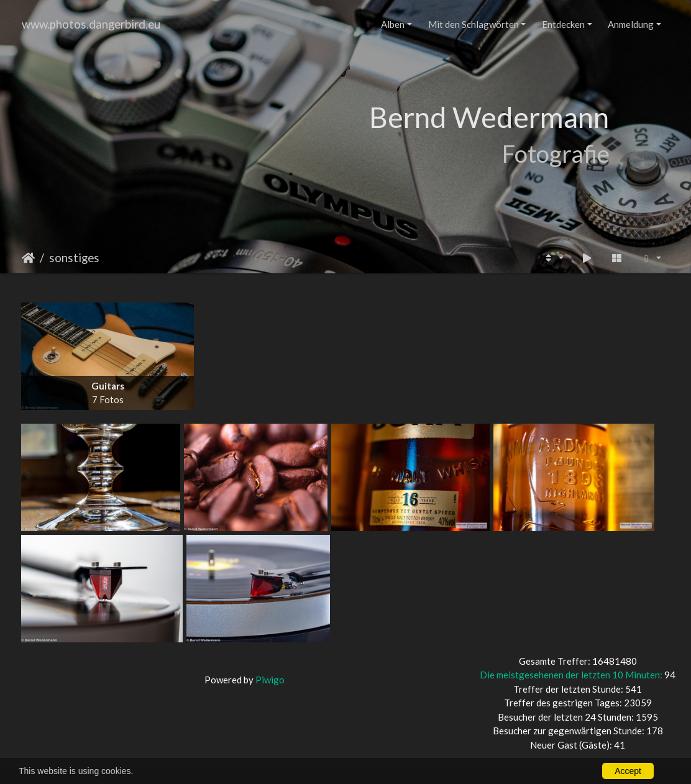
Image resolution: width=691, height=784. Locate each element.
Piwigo (270, 680)
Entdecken (563, 24)
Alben (393, 24)
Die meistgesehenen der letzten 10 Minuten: (572, 675)
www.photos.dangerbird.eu (91, 24)
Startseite (28, 258)
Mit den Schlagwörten (474, 24)
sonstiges (74, 258)
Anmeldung (631, 24)
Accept (628, 771)
